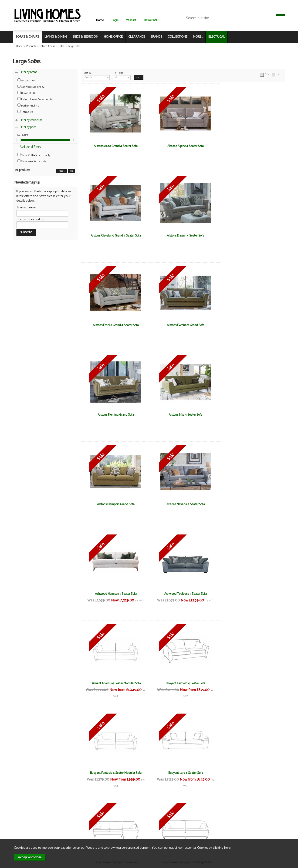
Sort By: (97, 75)
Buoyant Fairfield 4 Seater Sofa (183, 504)
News (23, 816)
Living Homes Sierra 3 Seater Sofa (115, 683)
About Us (26, 821)
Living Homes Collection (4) (35, 99)
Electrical (26, 836)
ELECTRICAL (217, 37)
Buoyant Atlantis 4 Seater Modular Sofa (115, 504)
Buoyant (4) (26, 93)
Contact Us (27, 826)
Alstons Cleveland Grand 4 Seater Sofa (251, 146)
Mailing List (27, 831)
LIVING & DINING (56, 37)
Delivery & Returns (76, 821)
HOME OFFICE (113, 37)
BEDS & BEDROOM (86, 37)
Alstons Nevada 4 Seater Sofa (115, 415)
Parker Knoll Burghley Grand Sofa (251, 683)
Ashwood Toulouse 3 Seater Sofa (251, 415)
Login (115, 20)
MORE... (198, 37)
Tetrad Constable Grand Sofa (115, 773)
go (72, 171)
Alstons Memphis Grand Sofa (251, 325)
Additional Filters (30, 147)
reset (62, 171)
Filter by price (28, 127)
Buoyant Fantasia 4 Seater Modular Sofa (251, 504)
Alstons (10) (26, 81)
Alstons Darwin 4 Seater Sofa (115, 236)
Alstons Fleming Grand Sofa (115, 325)
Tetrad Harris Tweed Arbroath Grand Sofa (183, 773)
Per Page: (122, 75)
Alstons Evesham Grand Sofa (251, 236)
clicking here (222, 848)
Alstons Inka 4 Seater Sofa (183, 325)
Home (100, 20)
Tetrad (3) (25, 112)
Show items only (34, 155)
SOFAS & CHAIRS (27, 37)
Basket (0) (150, 20)
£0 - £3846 (23, 135)
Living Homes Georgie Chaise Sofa (183, 594)
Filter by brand (29, 72)
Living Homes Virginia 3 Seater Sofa (183, 683)
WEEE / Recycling (75, 831)
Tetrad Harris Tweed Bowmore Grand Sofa (251, 773)
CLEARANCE (137, 37)
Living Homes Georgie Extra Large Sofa (251, 594)
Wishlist (131, 20)
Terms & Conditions (77, 816)
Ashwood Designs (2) (31, 87)
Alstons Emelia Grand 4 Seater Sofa (183, 236)
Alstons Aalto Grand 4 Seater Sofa (115, 146)
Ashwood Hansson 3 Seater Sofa (183, 415)
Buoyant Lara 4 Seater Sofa (115, 594)
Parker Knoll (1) (28, 106)
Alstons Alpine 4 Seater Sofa (183, 146)
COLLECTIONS (178, 37)
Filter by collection (31, 120)
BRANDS (156, 37)
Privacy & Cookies (75, 826)
